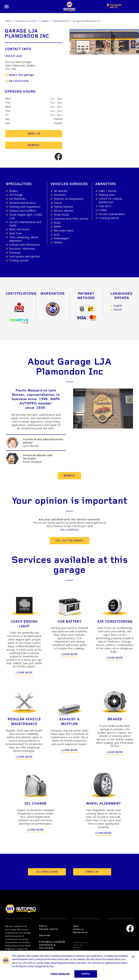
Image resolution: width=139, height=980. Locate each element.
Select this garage (20, 75)
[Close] (133, 961)
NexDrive (77, 947)
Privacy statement (81, 953)
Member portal (80, 933)
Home (9, 21)
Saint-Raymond (61, 21)
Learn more (24, 673)
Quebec (45, 21)
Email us (34, 134)
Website (34, 145)
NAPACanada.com (81, 943)
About (76, 926)
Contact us (78, 929)
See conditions (70, 530)
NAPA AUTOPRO (69, 7)
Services (45, 936)
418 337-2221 (14, 56)
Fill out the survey (69, 541)
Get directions (17, 81)
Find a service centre (26, 21)
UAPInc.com (78, 945)
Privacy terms (79, 950)
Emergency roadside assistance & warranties (52, 945)
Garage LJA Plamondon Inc (87, 21)
